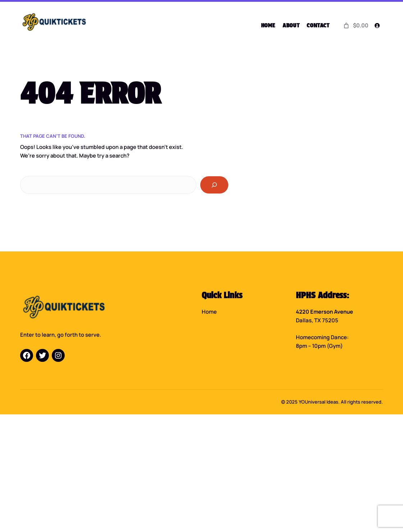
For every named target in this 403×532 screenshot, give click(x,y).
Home (209, 311)
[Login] (377, 26)
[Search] (214, 185)
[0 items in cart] (356, 25)
